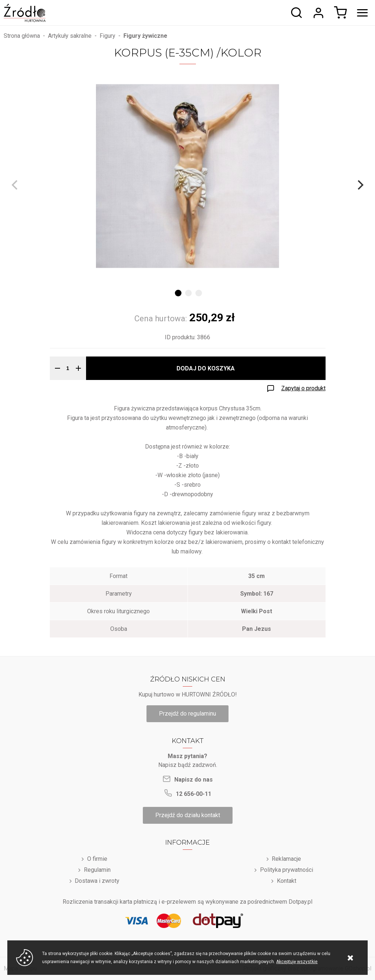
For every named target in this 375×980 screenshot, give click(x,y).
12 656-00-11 (194, 794)
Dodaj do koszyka (206, 368)
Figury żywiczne (145, 36)
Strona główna (22, 36)
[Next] (360, 185)
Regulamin (97, 870)
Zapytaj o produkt (303, 388)
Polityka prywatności (287, 870)
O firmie (97, 859)
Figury (107, 36)
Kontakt (287, 881)
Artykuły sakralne (70, 36)
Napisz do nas (194, 780)
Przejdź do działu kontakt (188, 815)
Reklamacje (286, 859)
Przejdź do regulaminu (187, 714)
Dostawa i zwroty (97, 881)
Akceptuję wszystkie (297, 962)
